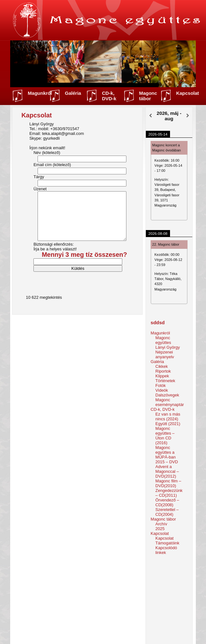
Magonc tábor (148, 96)
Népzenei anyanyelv (165, 354)
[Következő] (188, 116)
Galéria (73, 93)
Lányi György (168, 347)
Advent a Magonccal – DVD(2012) (167, 471)
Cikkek (162, 366)
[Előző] (150, 116)
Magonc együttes (163, 340)
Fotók (161, 385)
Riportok (163, 371)
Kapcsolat (188, 93)
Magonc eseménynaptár (170, 402)
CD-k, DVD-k (109, 96)
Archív (161, 524)
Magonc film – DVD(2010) (168, 483)
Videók (162, 390)
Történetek (165, 381)
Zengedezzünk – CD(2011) (169, 493)
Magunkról (40, 93)
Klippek (162, 376)
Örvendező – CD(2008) (167, 502)
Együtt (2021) (168, 424)
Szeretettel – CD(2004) (167, 512)
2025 (160, 529)
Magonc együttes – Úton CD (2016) (165, 436)
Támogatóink (167, 543)
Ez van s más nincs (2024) (168, 416)
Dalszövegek (167, 395)
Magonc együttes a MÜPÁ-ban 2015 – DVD (167, 455)
